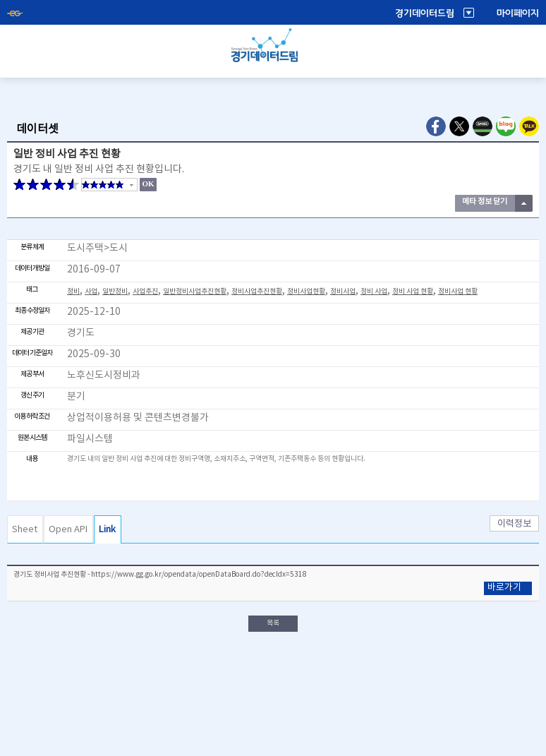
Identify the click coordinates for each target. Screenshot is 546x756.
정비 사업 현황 (413, 292)
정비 (73, 292)
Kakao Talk (529, 126)
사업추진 (145, 292)
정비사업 (343, 292)
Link (107, 530)
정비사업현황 (306, 292)
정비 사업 (374, 292)
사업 (91, 292)
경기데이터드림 (425, 13)
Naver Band (483, 126)
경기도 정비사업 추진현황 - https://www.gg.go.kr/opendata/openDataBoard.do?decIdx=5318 (160, 575)
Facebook (436, 126)
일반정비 (115, 292)
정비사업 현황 (458, 292)
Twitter (459, 126)
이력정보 (514, 524)
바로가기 (504, 588)
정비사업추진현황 (257, 292)
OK (148, 184)
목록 (273, 623)
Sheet (25, 530)
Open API (68, 530)
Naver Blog (506, 126)
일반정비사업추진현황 (195, 292)
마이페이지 (518, 13)
